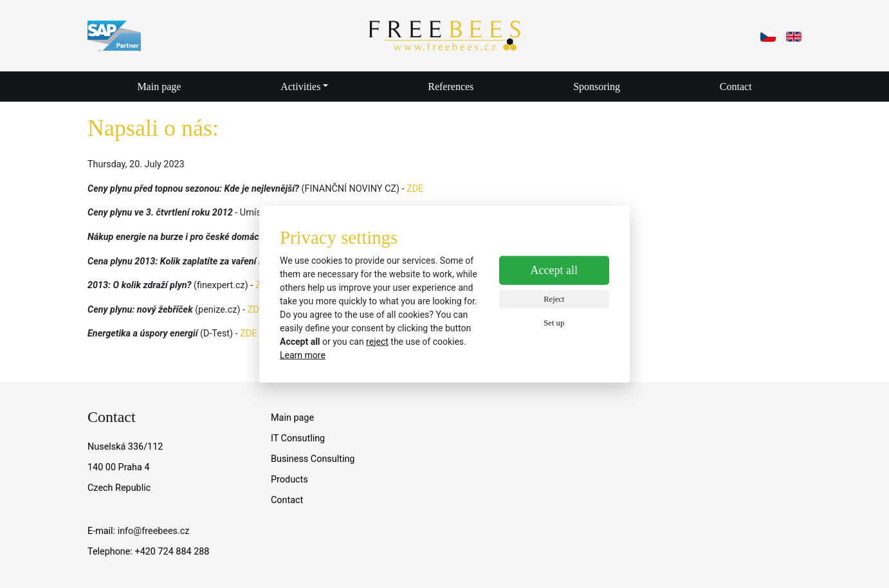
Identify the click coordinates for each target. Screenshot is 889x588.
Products (289, 480)
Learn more (303, 354)
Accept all (554, 270)
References (451, 87)
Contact (736, 87)
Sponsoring (597, 87)
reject (377, 341)
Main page (159, 87)
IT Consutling (298, 438)
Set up (554, 322)
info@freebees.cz (154, 531)
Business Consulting (313, 459)
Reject (554, 299)
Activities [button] (300, 87)
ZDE (415, 189)
